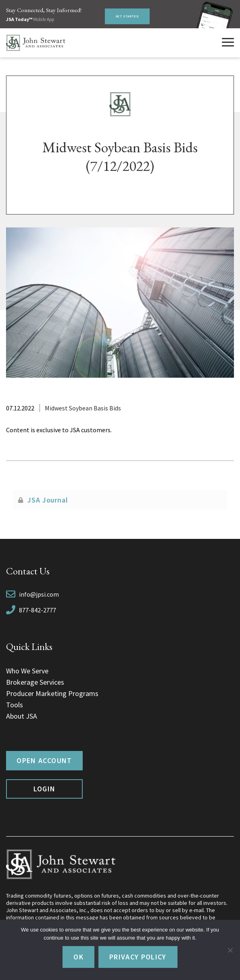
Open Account (44, 760)
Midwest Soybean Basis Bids (83, 408)
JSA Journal (48, 500)
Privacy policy (138, 957)
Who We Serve (27, 671)
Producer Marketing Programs (52, 693)
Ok (78, 957)
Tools (15, 705)
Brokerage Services (35, 682)
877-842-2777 (38, 610)
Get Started (127, 16)
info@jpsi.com (39, 594)
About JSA (22, 716)
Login (45, 789)
